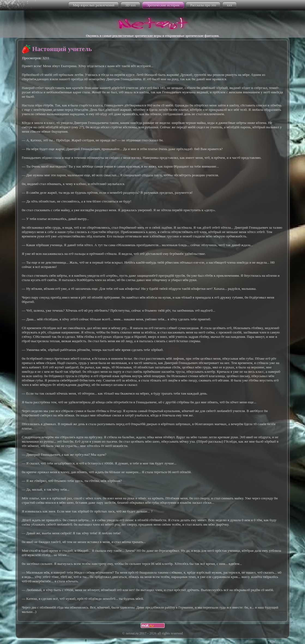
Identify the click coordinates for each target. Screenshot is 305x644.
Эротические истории (163, 5)
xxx (229, 5)
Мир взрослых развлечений (93, 5)
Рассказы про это (203, 5)
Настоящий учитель (62, 49)
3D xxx (130, 5)
